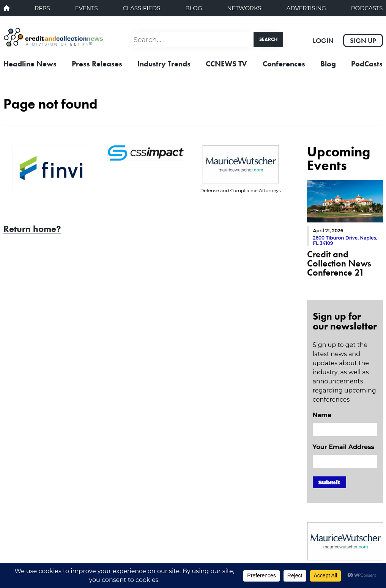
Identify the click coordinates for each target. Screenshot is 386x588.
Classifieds (142, 8)
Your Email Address (343, 447)
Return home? (32, 229)
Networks (244, 8)
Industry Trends (164, 64)
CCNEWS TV (226, 64)
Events (87, 8)
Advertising (306, 8)
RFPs (42, 8)
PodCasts (367, 8)
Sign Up (363, 40)
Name (322, 415)
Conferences (284, 64)
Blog (194, 8)
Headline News (30, 64)
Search (268, 39)
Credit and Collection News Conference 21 (339, 263)
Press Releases (97, 64)
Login (323, 40)
